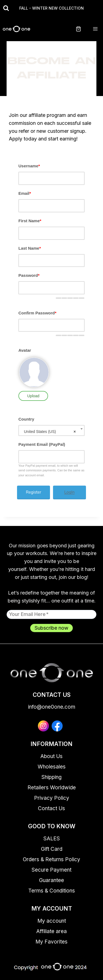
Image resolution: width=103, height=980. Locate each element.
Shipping (51, 777)
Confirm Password (37, 313)
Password (29, 275)
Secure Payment (51, 870)
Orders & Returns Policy (51, 859)
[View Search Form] (6, 8)
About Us (51, 756)
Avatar (25, 350)
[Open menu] (95, 29)
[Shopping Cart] (82, 29)
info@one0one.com (52, 707)
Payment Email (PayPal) (42, 444)
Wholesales (52, 767)
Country (26, 419)
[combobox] (51, 430)
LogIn (69, 492)
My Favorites (51, 942)
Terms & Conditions (52, 891)
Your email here (29, 614)
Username (29, 166)
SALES (52, 839)
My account (52, 921)
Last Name (30, 248)
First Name (30, 221)
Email (25, 193)
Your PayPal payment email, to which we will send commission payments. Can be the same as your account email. (51, 470)
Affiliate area (51, 931)
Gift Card (52, 849)
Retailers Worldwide (52, 788)
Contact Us (51, 808)
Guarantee (51, 880)
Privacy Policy (52, 798)
